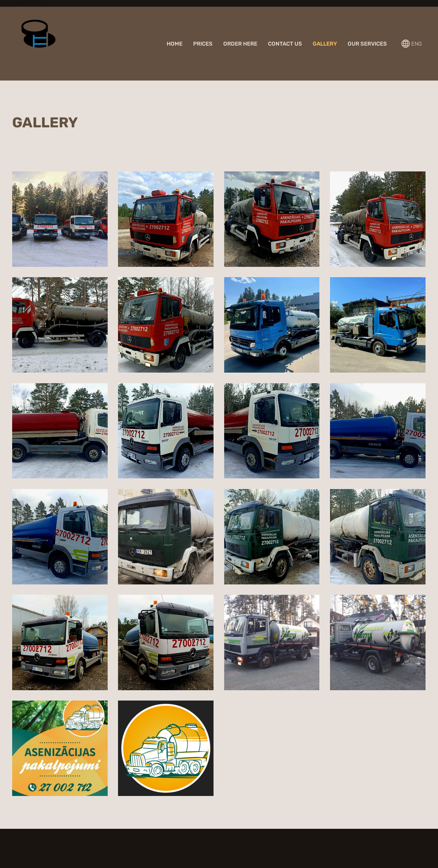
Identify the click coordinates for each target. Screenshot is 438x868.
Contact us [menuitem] (285, 44)
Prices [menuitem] (203, 44)
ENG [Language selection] (412, 44)
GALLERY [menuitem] (325, 44)
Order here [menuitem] (240, 44)
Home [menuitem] (175, 44)
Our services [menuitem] (367, 44)
